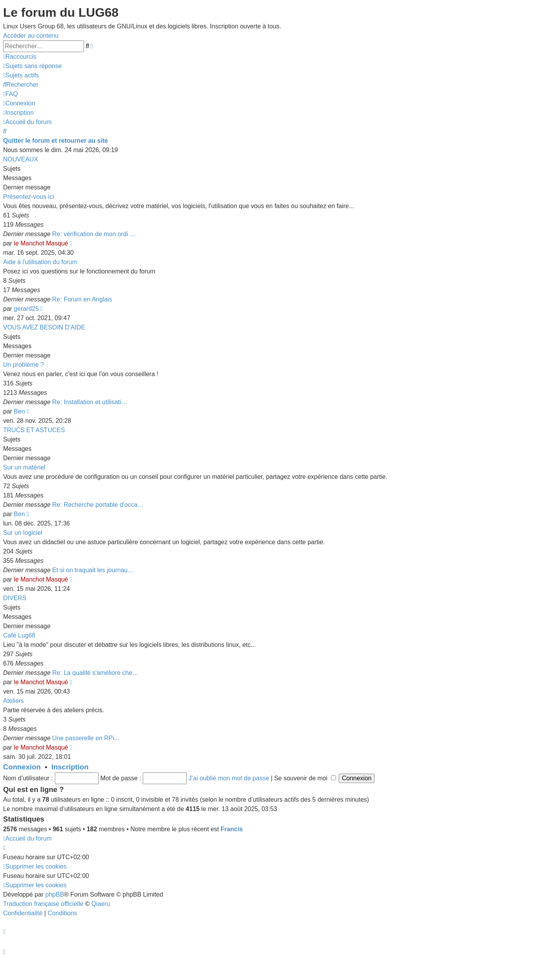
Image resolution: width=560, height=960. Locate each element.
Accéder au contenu (31, 36)
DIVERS (15, 598)
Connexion (22, 767)
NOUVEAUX (21, 159)
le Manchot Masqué (41, 243)
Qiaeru (101, 904)
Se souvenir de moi (305, 778)
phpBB (55, 894)
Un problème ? (24, 365)
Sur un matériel (24, 467)
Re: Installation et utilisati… (90, 402)
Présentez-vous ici (29, 197)
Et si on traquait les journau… (93, 570)
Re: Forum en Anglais (82, 299)
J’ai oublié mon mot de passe (229, 778)
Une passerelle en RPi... (86, 738)
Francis (232, 829)
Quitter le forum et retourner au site (55, 141)
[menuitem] (32, 66)
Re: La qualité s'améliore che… (95, 673)
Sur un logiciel (23, 533)
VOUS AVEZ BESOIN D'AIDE (44, 327)
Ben (19, 411)
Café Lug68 (19, 635)
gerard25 (26, 309)
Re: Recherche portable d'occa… (98, 505)
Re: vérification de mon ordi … (94, 234)
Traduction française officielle (43, 904)
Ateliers (13, 701)
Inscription (70, 767)
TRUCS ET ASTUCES (34, 430)
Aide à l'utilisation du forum (40, 262)
